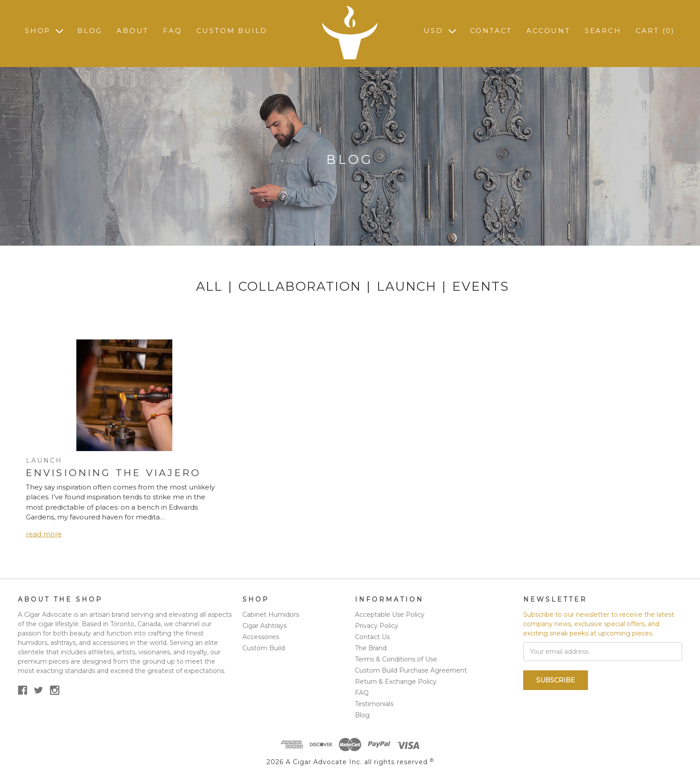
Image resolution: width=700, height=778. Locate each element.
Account (548, 31)
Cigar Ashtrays (265, 626)
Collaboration (300, 286)
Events (481, 286)
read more (44, 534)
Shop (44, 31)
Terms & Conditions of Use (396, 659)
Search (603, 31)
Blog (90, 31)
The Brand (371, 648)
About (133, 31)
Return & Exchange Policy (396, 682)
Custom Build (232, 31)
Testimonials (374, 704)
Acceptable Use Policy (390, 615)
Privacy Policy (377, 626)
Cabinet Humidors (271, 615)
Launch (407, 286)
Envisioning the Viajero (114, 473)
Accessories (261, 637)
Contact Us (372, 637)
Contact (491, 31)
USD (440, 31)
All (209, 286)
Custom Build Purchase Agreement (411, 670)
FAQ (172, 31)
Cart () (655, 31)
